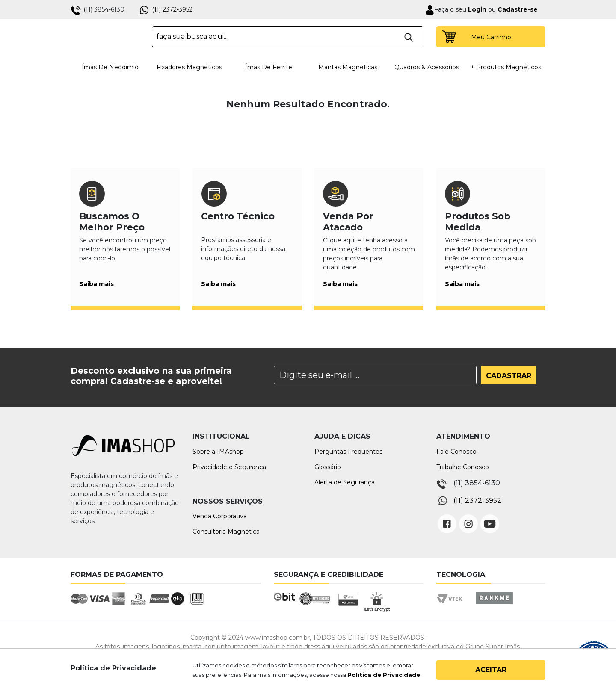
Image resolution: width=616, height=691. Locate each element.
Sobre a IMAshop (218, 452)
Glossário (328, 467)
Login (476, 9)
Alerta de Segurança (345, 482)
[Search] (375, 375)
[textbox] (288, 37)
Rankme (494, 606)
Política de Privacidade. (385, 675)
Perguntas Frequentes (348, 452)
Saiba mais (96, 284)
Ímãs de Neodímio (110, 67)
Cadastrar (509, 376)
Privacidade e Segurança (229, 467)
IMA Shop (105, 37)
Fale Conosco (456, 452)
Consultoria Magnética (226, 532)
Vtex (452, 606)
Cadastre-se (518, 9)
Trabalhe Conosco (463, 467)
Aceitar (491, 670)
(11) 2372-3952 (172, 9)
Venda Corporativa (220, 516)
